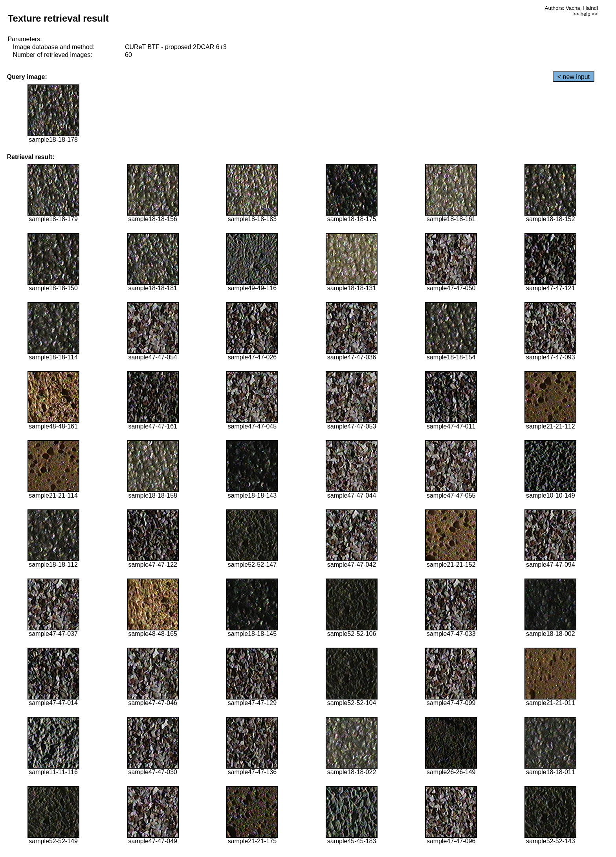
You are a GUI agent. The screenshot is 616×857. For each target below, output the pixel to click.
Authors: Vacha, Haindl (571, 8)
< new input (574, 77)
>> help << (585, 14)
